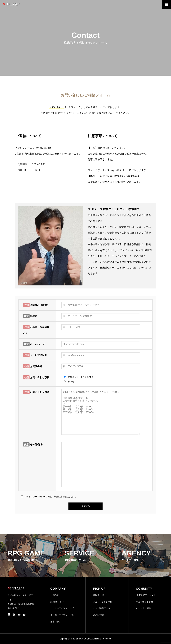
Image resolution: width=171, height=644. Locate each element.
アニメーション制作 (103, 602)
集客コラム (56, 622)
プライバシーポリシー (35, 497)
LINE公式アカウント (146, 595)
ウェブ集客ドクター (146, 602)
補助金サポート (101, 595)
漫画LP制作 (99, 615)
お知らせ (55, 595)
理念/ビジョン (57, 602)
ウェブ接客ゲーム (102, 608)
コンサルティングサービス (63, 608)
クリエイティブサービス (62, 615)
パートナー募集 (143, 608)
